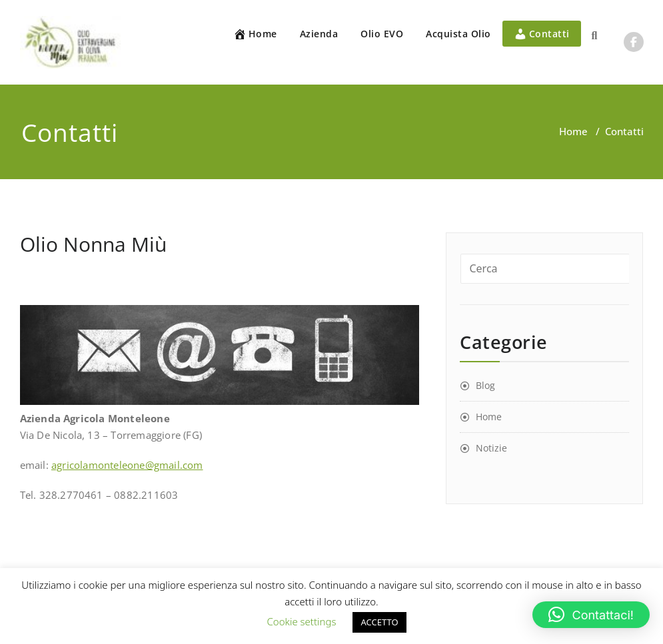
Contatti (542, 34)
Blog (485, 385)
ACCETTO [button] (379, 622)
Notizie (491, 448)
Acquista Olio (458, 34)
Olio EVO (382, 34)
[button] (591, 615)
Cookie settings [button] (301, 621)
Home (255, 34)
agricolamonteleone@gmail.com (127, 465)
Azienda (319, 34)
